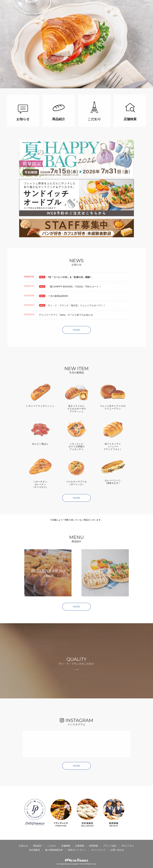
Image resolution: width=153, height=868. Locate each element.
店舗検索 (66, 846)
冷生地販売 (34, 850)
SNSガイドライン (77, 850)
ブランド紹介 (110, 846)
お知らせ (24, 846)
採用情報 (93, 846)
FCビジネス (128, 846)
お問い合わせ (117, 850)
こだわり (52, 846)
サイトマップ (98, 850)
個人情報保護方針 (54, 850)
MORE (76, 330)
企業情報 (80, 846)
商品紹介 (38, 846)
